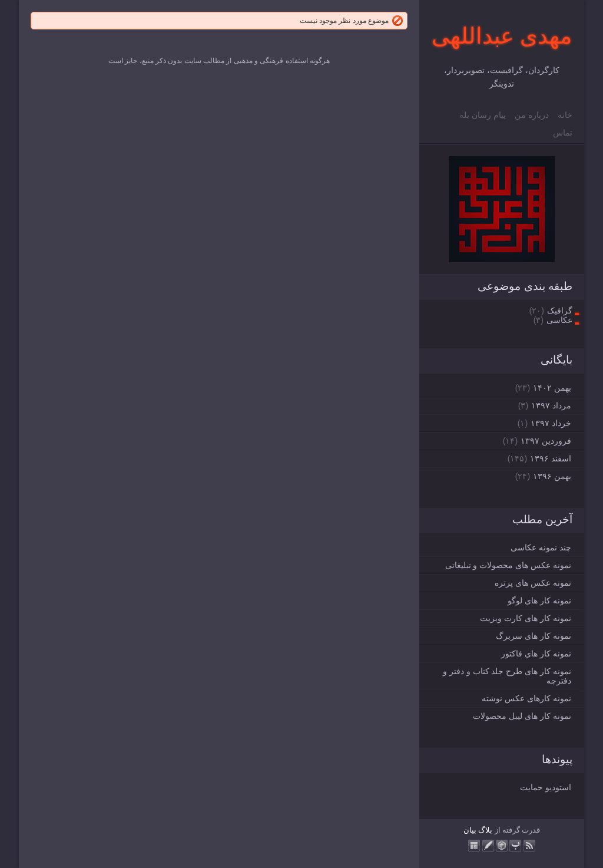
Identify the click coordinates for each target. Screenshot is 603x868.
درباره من (532, 115)
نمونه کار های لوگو (539, 600)
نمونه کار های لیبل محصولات (522, 716)
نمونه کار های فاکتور (536, 654)
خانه (565, 115)
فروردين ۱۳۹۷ (546, 441)
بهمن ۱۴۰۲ (552, 388)
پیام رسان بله (483, 115)
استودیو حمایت (546, 787)
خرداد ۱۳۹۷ (551, 423)
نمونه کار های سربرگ (534, 636)
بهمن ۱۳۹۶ (552, 476)
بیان (470, 830)
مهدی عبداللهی (502, 36)
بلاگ (485, 830)
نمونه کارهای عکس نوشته (526, 698)
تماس (563, 133)
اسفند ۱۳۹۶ (551, 458)
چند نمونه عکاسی (541, 547)
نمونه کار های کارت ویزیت (526, 618)
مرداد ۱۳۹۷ (551, 405)
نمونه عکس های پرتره (533, 583)
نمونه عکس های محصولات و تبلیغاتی (508, 565)
